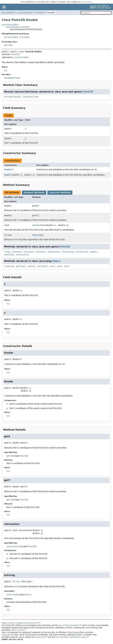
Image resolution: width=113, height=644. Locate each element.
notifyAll (43, 266)
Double (51, 13)
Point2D (40, 13)
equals (94, 252)
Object (56, 261)
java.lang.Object (10, 25)
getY (35, 215)
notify (31, 266)
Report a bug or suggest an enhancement (20, 623)
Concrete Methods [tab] (60, 192)
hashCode (9, 255)
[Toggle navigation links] (4, 7)
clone (7, 252)
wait (53, 266)
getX (35, 206)
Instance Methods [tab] (34, 192)
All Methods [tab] (12, 192)
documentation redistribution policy (71, 637)
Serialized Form (12, 78)
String (8, 235)
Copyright (6, 635)
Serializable (11, 37)
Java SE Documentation (69, 625)
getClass (21, 266)
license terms (86, 2)
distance (17, 252)
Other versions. (18, 630)
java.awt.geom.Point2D (18, 27)
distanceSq (54, 252)
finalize (9, 266)
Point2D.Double (13, 97)
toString (37, 235)
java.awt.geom (25, 13)
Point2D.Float (31, 97)
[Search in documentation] (96, 13)
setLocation (39, 225)
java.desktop (8, 13)
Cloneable (25, 37)
